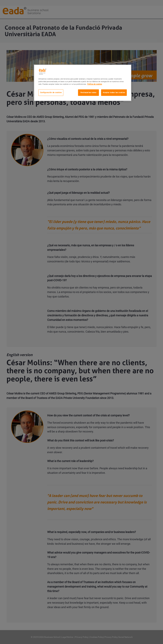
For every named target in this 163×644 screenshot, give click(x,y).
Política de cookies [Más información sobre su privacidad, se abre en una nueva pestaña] (95, 84)
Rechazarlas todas (88, 92)
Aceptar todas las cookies (114, 92)
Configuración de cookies (51, 92)
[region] (83, 83)
